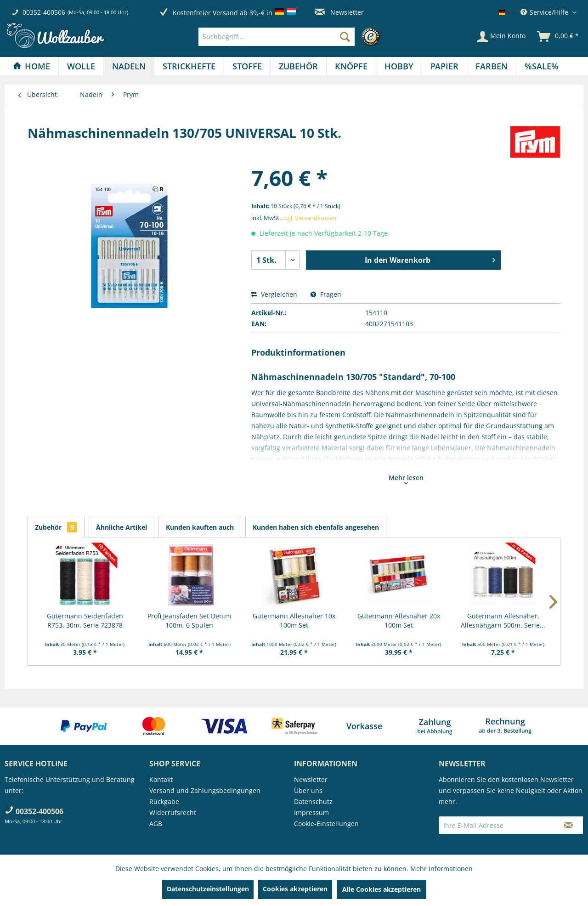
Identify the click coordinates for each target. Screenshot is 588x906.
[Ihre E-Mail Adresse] (497, 825)
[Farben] (492, 66)
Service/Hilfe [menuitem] (545, 12)
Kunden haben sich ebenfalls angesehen (316, 527)
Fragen (326, 294)
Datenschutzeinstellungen (208, 889)
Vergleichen (274, 294)
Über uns (308, 790)
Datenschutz (313, 801)
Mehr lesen (406, 479)
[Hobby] (399, 66)
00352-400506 (44, 12)
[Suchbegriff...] (277, 37)
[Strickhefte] (189, 66)
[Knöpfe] (351, 66)
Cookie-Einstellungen (326, 824)
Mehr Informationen (441, 869)
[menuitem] (291, 37)
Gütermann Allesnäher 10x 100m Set (294, 620)
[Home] (31, 66)
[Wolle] (81, 66)
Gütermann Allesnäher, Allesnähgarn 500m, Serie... (503, 620)
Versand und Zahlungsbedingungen (205, 790)
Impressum (311, 813)
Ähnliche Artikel (122, 527)
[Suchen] (345, 37)
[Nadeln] (129, 66)
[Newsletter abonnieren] (568, 825)
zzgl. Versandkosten (309, 218)
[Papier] (444, 66)
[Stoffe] (247, 66)
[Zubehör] (298, 66)
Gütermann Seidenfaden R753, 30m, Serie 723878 (85, 620)
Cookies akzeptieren (295, 889)
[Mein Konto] (501, 37)
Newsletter (339, 12)
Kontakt (161, 779)
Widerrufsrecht (173, 813)
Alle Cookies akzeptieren (382, 889)
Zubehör (56, 527)
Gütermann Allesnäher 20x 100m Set (399, 620)
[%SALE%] (542, 66)
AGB (156, 824)
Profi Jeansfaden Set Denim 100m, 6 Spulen (189, 620)
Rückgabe (164, 801)
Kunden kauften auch (200, 527)
